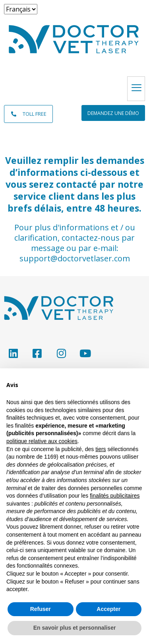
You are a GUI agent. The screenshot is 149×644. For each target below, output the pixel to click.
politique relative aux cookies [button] (42, 441)
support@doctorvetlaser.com (75, 258)
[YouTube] (85, 353)
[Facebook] (37, 353)
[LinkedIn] (13, 353)
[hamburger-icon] (136, 89)
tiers (101, 449)
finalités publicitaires (115, 496)
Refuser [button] (41, 609)
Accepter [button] (108, 609)
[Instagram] (61, 353)
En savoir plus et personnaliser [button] (75, 628)
